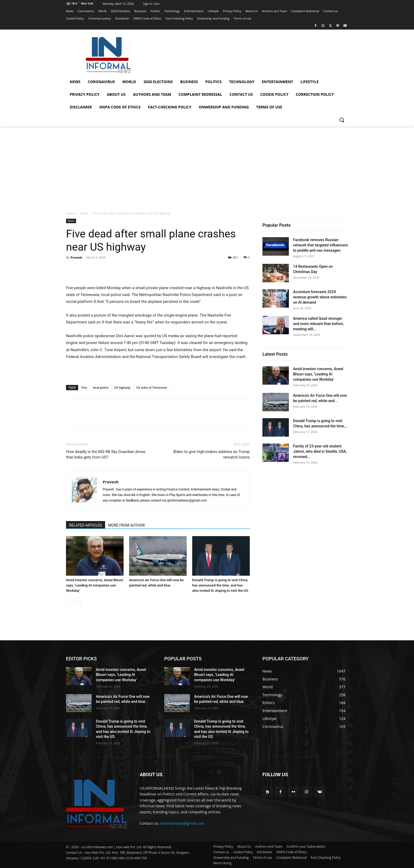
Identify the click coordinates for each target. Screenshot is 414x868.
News (84, 213)
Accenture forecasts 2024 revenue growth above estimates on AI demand (320, 297)
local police (101, 387)
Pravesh (76, 257)
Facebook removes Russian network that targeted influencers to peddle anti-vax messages (321, 245)
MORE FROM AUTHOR (126, 525)
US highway (122, 387)
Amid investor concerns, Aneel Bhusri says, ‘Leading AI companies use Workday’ (95, 585)
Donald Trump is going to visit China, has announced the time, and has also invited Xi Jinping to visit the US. (221, 585)
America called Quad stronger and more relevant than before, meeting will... (318, 324)
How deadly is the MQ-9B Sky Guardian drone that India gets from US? (106, 454)
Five (84, 387)
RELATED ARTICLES (86, 525)
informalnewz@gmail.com (182, 823)
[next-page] (78, 601)
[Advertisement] (207, 166)
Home (70, 213)
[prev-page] (69, 601)
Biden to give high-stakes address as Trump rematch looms (211, 454)
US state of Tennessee (152, 387)
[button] (342, 120)
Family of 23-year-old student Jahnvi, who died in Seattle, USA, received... (320, 451)
